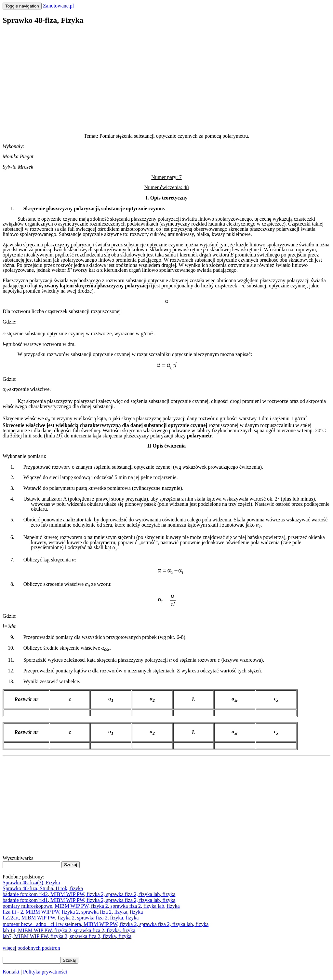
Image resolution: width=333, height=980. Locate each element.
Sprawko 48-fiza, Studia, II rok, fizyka (43, 888)
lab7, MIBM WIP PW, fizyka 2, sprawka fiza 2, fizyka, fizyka (67, 936)
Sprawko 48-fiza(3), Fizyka (31, 883)
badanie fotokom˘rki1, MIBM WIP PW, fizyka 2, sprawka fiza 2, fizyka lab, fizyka (89, 900)
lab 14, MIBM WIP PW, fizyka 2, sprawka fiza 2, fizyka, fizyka (69, 930)
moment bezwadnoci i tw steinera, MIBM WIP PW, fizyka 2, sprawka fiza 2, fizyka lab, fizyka (106, 924)
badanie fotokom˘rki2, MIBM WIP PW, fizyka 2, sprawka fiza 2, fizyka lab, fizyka (89, 894)
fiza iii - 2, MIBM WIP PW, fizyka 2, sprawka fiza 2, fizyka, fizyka (73, 912)
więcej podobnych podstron (31, 948)
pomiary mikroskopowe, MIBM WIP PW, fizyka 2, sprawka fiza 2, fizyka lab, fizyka (91, 906)
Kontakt (11, 972)
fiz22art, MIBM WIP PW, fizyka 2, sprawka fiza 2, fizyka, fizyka (71, 918)
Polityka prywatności (45, 972)
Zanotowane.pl (59, 6)
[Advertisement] (166, 77)
